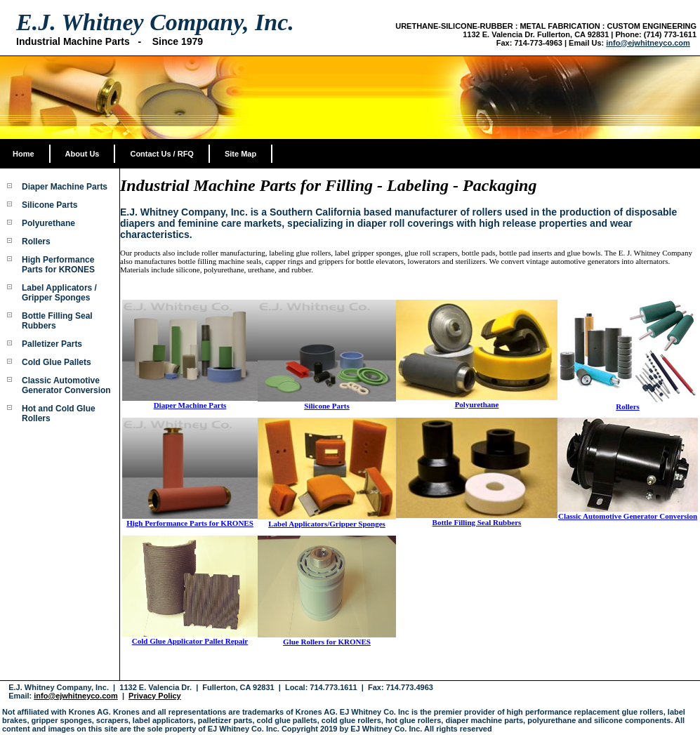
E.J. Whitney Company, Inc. (155, 22)
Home (24, 154)
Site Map (240, 154)
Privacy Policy (155, 696)
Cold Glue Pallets (57, 362)
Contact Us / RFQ (161, 154)
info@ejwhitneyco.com (648, 43)
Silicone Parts (49, 205)
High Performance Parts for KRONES (58, 265)
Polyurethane (48, 223)
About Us (82, 154)
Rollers (36, 241)
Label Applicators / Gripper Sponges (59, 293)
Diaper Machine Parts (65, 187)
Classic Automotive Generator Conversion (66, 385)
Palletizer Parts (52, 344)
